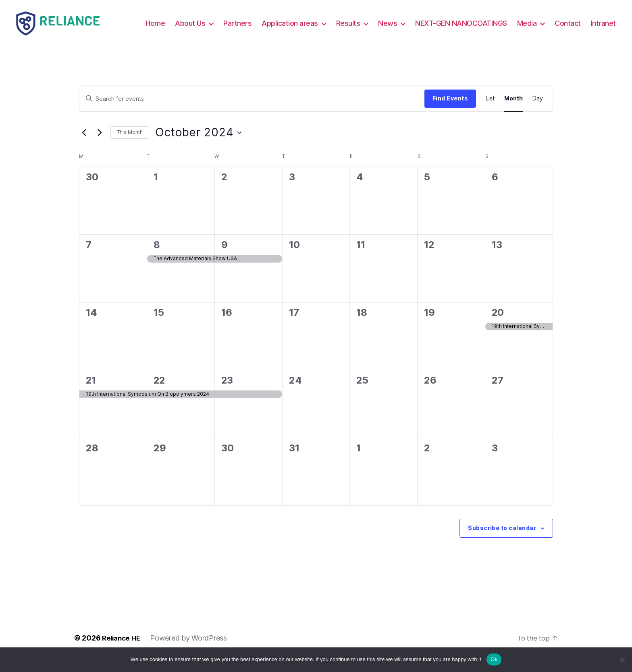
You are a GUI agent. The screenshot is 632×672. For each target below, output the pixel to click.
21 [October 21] (91, 391)
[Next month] (100, 144)
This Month (130, 144)
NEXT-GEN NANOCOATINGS (496, 23)
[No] (622, 659)
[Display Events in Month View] (513, 110)
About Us (225, 23)
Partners (272, 23)
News (423, 23)
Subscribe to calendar (502, 539)
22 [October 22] (159, 391)
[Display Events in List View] (490, 110)
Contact (603, 23)
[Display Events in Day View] (538, 110)
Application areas (325, 23)
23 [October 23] (227, 391)
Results (383, 23)
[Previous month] (84, 144)
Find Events (450, 110)
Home (190, 23)
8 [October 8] (157, 256)
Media (562, 23)
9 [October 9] (224, 256)
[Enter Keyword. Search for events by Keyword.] (252, 110)
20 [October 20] (498, 324)
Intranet (603, 35)
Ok (494, 659)
